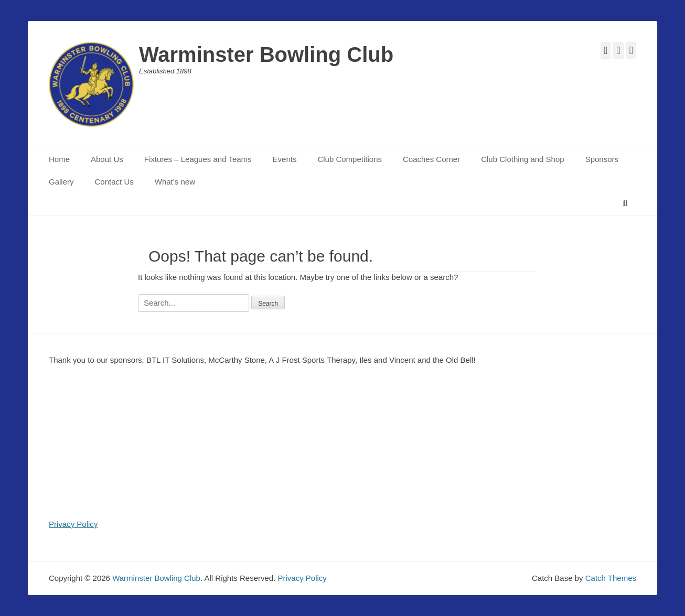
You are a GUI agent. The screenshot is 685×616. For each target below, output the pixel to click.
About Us (107, 159)
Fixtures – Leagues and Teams (198, 159)
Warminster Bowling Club (266, 55)
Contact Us (114, 182)
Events (285, 159)
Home (59, 159)
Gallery (61, 182)
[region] (342, 448)
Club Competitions (350, 159)
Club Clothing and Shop (522, 159)
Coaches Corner (431, 159)
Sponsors (602, 159)
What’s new (175, 182)
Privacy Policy (73, 524)
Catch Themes (611, 578)
